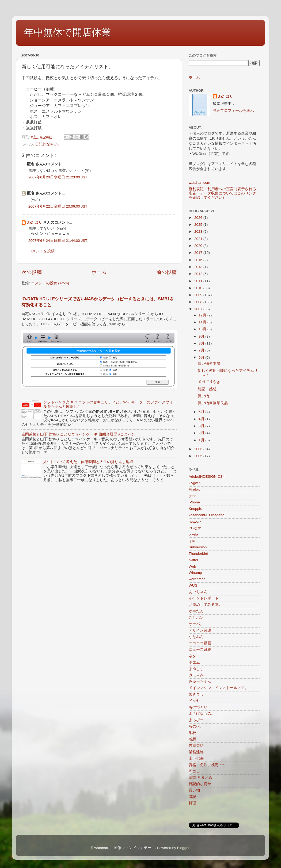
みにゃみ (196, 675)
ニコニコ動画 (200, 643)
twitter (193, 560)
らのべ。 (196, 726)
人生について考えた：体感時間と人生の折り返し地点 (88, 462)
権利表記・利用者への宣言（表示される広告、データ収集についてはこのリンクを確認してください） (222, 193)
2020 (199, 246)
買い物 (203, 396)
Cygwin (195, 483)
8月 (202, 343)
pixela (193, 534)
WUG (193, 585)
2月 (202, 433)
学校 (192, 733)
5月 (202, 412)
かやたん (196, 611)
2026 (199, 218)
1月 (202, 440)
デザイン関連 (200, 630)
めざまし (196, 694)
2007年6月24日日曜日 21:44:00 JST (58, 241)
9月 (202, 336)
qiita (192, 541)
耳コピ (194, 771)
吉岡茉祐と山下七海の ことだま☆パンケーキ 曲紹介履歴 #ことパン (78, 434)
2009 (199, 295)
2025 (199, 225)
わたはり (35, 222)
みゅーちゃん (200, 681)
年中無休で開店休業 (68, 32)
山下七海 (196, 758)
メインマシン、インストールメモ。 (219, 688)
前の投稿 (166, 272)
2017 (199, 253)
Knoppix (195, 509)
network (195, 521)
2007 (199, 309)
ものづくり (198, 707)
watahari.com (199, 183)
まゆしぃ (196, 669)
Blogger (183, 848)
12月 (203, 315)
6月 (202, 357)
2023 (199, 232)
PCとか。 (197, 528)
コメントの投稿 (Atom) (50, 283)
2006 (199, 449)
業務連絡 (196, 752)
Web (192, 566)
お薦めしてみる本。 (206, 605)
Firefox (194, 489)
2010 (199, 288)
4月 (202, 419)
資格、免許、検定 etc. (207, 765)
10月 (203, 329)
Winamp (195, 573)
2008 (199, 302)
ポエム (194, 662)
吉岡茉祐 (196, 746)
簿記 (192, 797)
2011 (199, 281)
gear (192, 496)
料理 (192, 803)
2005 (199, 456)
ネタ (192, 656)
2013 (199, 267)
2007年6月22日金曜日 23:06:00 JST (58, 206)
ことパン (196, 617)
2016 (199, 260)
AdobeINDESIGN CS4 (207, 477)
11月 (203, 322)
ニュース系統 (200, 650)
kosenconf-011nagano (207, 515)
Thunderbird (198, 554)
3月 (202, 426)
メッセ (194, 701)
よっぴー (196, 720)
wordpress (197, 579)
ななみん (196, 637)
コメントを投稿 (41, 251)
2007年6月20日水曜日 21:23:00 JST (58, 177)
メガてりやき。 (211, 382)
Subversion (198, 547)
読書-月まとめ (201, 777)
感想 (192, 739)
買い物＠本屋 (209, 364)
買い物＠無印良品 (213, 403)
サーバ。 (196, 624)
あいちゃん (198, 592)
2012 (199, 274)
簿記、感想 (207, 389)
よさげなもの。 (202, 714)
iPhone (194, 502)
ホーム (99, 272)
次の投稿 (32, 272)
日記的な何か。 (48, 144)
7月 (202, 350)
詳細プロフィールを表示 (233, 111)
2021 (199, 239)
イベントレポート (204, 598)
